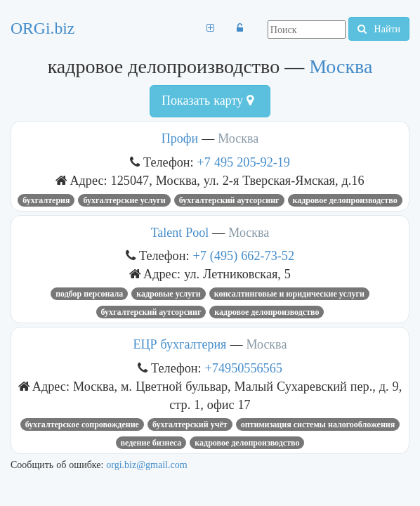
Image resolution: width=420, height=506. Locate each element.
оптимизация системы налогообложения (318, 424)
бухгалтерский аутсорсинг (229, 200)
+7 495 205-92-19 (244, 162)
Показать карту (208, 100)
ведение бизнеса (151, 443)
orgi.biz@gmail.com (146, 465)
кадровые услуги (168, 294)
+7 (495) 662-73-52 (244, 255)
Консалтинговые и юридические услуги (289, 294)
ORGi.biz (42, 28)
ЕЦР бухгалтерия (180, 344)
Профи (180, 138)
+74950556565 (244, 368)
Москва (341, 66)
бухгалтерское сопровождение (82, 424)
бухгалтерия (46, 200)
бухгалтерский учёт (190, 424)
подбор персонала (89, 294)
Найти (379, 29)
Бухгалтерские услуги (124, 200)
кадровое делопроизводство (345, 200)
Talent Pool (180, 233)
